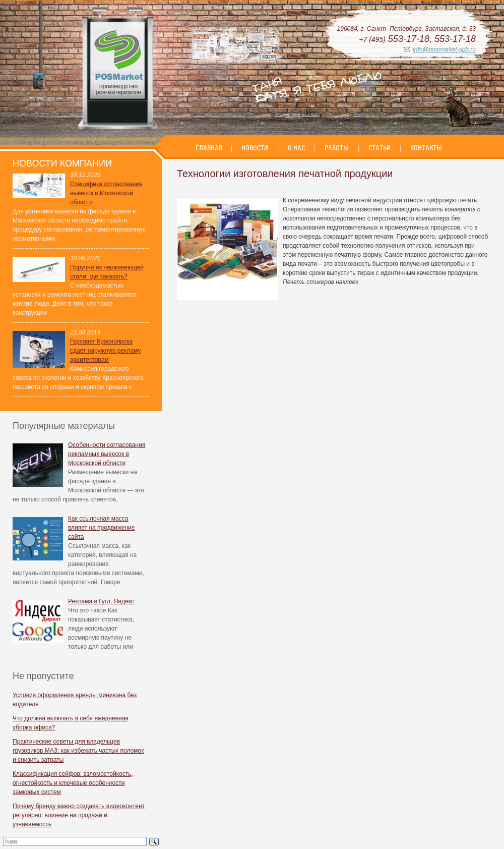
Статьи (380, 148)
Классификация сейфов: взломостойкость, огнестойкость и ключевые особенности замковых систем (73, 783)
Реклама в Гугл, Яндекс (101, 601)
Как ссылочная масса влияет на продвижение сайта (101, 528)
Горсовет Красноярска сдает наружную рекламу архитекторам (106, 351)
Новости (255, 148)
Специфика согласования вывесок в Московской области (106, 193)
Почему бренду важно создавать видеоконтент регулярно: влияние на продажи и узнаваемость (79, 815)
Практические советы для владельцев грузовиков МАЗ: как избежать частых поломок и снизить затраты (78, 751)
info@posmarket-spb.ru (444, 49)
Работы (337, 148)
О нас (296, 148)
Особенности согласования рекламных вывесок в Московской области (107, 454)
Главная (210, 148)
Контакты (426, 148)
